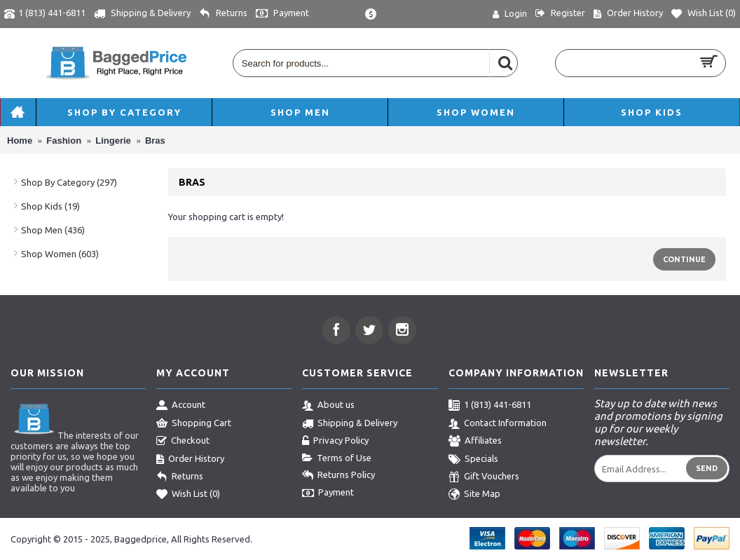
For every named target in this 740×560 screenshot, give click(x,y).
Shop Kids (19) (50, 206)
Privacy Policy (335, 442)
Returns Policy (338, 476)
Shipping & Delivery (350, 424)
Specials (473, 460)
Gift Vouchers (484, 477)
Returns (180, 477)
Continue (684, 259)
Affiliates (475, 442)
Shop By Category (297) (69, 182)
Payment (328, 493)
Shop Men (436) (53, 230)
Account (181, 406)
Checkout (183, 442)
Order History (190, 460)
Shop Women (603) (60, 254)
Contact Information (498, 424)
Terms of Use (337, 458)
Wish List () (188, 495)
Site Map (474, 495)
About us (328, 406)
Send (707, 468)
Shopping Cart (194, 424)
